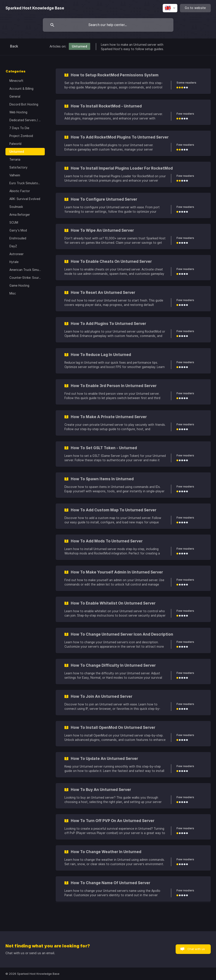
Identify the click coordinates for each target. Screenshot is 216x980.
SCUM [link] (14, 223)
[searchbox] (108, 25)
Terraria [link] (15, 160)
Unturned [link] (17, 152)
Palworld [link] (15, 144)
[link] (133, 81)
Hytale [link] (14, 262)
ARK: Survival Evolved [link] (25, 199)
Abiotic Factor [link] (20, 191)
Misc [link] (13, 293)
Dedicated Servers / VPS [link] (27, 120)
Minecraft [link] (16, 81)
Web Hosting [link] (18, 112)
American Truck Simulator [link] (27, 270)
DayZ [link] (13, 246)
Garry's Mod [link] (18, 230)
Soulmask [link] (16, 207)
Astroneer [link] (16, 254)
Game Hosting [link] (19, 286)
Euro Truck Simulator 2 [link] (26, 183)
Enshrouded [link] (18, 238)
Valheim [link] (15, 175)
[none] (35, 8)
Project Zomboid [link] (21, 136)
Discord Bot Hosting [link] (24, 104)
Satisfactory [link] (18, 167)
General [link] (15, 96)
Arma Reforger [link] (20, 215)
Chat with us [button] (196, 949)
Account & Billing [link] (21, 89)
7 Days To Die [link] (19, 128)
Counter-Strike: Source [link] (26, 278)
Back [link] (14, 46)
